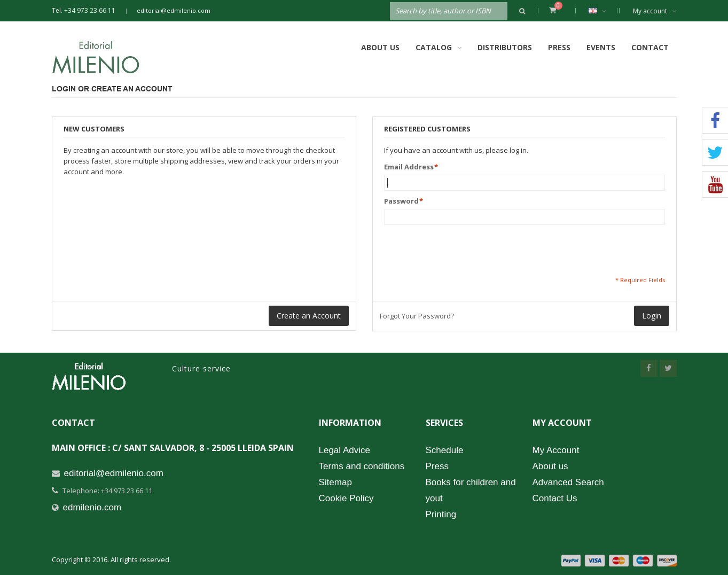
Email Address (409, 167)
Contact (650, 47)
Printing (441, 514)
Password (401, 201)
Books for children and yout (471, 490)
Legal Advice (345, 450)
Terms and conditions (362, 466)
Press (559, 47)
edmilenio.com (92, 507)
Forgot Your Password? (417, 316)
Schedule (445, 450)
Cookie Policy (346, 498)
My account (655, 11)
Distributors (505, 47)
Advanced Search (568, 482)
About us (550, 466)
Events (601, 47)
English (603, 11)
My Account (556, 450)
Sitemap (335, 482)
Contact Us (555, 498)
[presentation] (465, 250)
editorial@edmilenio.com (174, 10)
